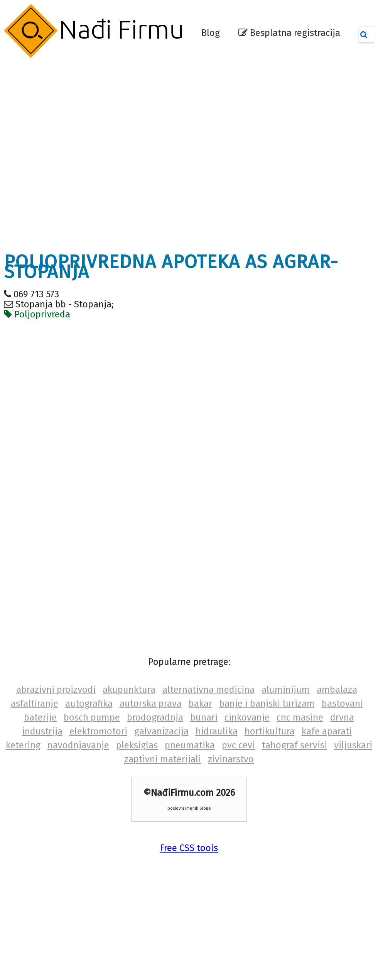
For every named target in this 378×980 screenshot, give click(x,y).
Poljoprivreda (37, 314)
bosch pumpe (92, 717)
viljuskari (353, 745)
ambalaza (337, 690)
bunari (204, 717)
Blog (211, 33)
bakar (200, 704)
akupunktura (129, 690)
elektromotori (98, 731)
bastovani (342, 704)
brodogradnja (155, 717)
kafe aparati (327, 731)
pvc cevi (238, 745)
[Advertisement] (85, 155)
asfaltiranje (35, 704)
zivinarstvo (231, 759)
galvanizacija (161, 731)
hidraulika (217, 731)
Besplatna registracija (289, 33)
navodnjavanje (78, 745)
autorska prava (151, 704)
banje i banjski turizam (267, 704)
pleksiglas (137, 745)
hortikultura (270, 731)
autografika (89, 704)
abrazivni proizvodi (56, 690)
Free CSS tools (189, 848)
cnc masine (300, 717)
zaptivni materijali (163, 759)
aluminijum (286, 690)
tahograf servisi (294, 745)
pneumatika (190, 745)
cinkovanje (247, 717)
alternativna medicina (208, 690)
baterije (40, 717)
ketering (23, 745)
